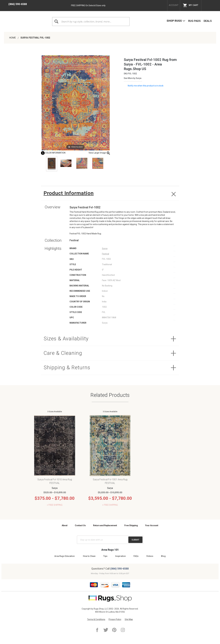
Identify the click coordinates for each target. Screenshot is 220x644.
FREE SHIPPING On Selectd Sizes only (88, 5)
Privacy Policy (115, 619)
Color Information (53, 153)
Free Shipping (131, 525)
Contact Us (80, 525)
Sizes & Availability (66, 339)
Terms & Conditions (96, 619)
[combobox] (91, 22)
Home (13, 38)
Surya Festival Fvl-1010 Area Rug (55, 479)
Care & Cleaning (63, 353)
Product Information (69, 193)
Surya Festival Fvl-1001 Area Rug (110, 479)
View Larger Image (99, 153)
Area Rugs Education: (65, 556)
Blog (163, 556)
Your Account (152, 525)
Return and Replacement (105, 525)
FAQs (136, 556)
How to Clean (89, 556)
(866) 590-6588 (18, 4)
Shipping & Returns (67, 368)
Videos (150, 556)
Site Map (129, 619)
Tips (105, 556)
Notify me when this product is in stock (146, 86)
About (65, 525)
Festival (106, 254)
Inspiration (120, 556)
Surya (139, 78)
